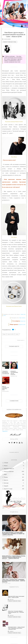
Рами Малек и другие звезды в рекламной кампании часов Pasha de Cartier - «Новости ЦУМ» (14, 35)
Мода (15, 42)
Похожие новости (14, 346)
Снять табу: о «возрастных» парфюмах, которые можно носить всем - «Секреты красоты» (14, 582)
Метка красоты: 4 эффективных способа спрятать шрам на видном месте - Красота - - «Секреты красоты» (14, 558)
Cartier (17, 334)
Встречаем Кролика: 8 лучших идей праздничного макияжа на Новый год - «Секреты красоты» (13, 535)
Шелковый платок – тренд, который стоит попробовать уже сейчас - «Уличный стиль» (16, 629)
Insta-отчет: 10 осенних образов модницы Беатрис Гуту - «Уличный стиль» (16, 613)
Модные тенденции (8, 42)
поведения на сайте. (22, 325)
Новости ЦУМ (10, 334)
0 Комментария (14, 402)
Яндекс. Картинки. (22, 318)
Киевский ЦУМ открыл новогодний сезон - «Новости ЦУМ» (16, 598)
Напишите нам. (23, 321)
